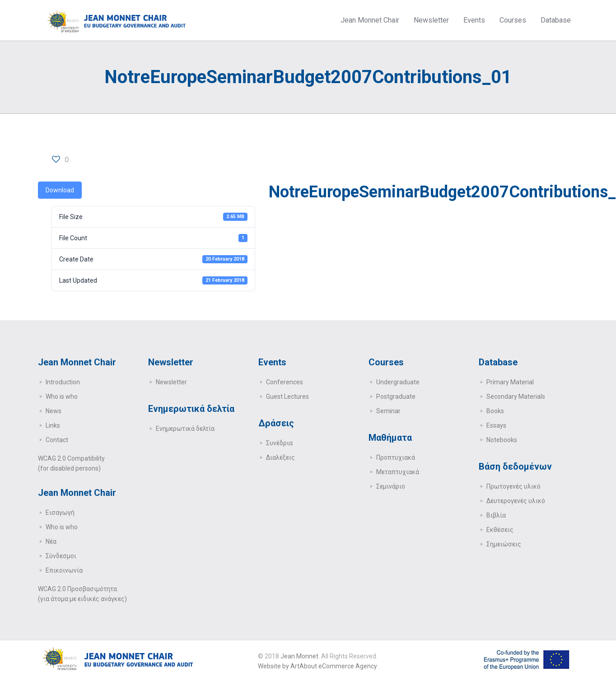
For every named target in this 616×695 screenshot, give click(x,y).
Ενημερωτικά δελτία (185, 429)
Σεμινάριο (391, 486)
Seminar (388, 411)
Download (60, 190)
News (54, 411)
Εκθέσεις (500, 530)
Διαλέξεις (280, 457)
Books (495, 411)
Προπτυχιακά (396, 457)
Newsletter (171, 382)
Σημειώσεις (504, 544)
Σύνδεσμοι (61, 556)
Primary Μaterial (510, 382)
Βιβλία (496, 515)
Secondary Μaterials (516, 396)
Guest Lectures (287, 396)
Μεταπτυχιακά (398, 472)
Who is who (62, 396)
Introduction (63, 382)
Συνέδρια (279, 443)
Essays (496, 425)
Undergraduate (398, 382)
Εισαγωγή (60, 513)
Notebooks (502, 440)
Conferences (285, 382)
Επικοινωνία (64, 570)
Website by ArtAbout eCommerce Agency (317, 666)
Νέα (51, 541)
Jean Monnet (299, 656)
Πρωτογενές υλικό (513, 486)
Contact (57, 440)
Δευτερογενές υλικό (516, 501)
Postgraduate (396, 396)
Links (53, 425)
